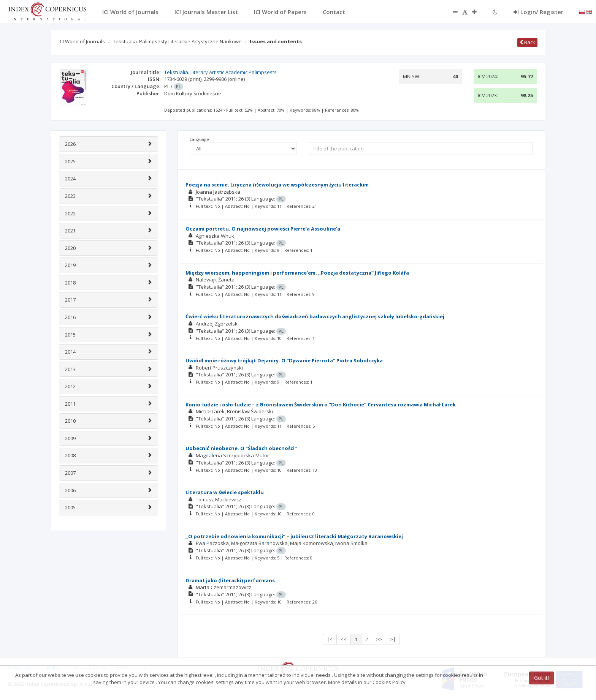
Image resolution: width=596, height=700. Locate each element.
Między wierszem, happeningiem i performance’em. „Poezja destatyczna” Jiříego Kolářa (297, 273)
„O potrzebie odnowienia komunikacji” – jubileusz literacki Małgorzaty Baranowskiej (294, 536)
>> (379, 639)
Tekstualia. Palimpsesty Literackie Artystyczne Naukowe (177, 41)
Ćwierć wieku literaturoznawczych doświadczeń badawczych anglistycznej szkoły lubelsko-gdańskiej (315, 316)
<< (344, 639)
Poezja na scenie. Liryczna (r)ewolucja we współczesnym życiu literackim (277, 185)
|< (330, 639)
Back (527, 42)
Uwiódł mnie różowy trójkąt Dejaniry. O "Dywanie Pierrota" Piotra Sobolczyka (284, 360)
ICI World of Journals (82, 41)
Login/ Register (538, 12)
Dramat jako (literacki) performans (230, 580)
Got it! (541, 678)
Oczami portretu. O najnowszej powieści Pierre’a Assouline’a (263, 229)
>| (393, 639)
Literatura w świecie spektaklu (225, 492)
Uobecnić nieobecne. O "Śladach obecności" (241, 448)
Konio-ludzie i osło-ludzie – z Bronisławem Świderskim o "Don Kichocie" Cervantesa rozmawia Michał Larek (321, 405)
